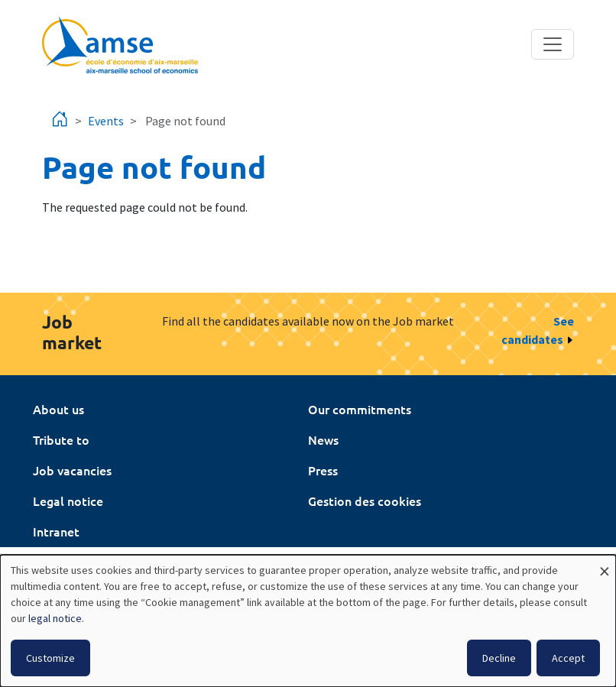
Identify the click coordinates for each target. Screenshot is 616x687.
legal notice (55, 618)
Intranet (56, 531)
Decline (499, 658)
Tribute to (61, 439)
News (323, 439)
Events (106, 121)
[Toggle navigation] (553, 44)
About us (58, 409)
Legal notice (68, 501)
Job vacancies (72, 470)
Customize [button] (50, 658)
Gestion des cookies (365, 501)
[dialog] (308, 621)
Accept (568, 658)
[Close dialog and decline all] (605, 564)
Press (323, 470)
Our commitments (360, 409)
